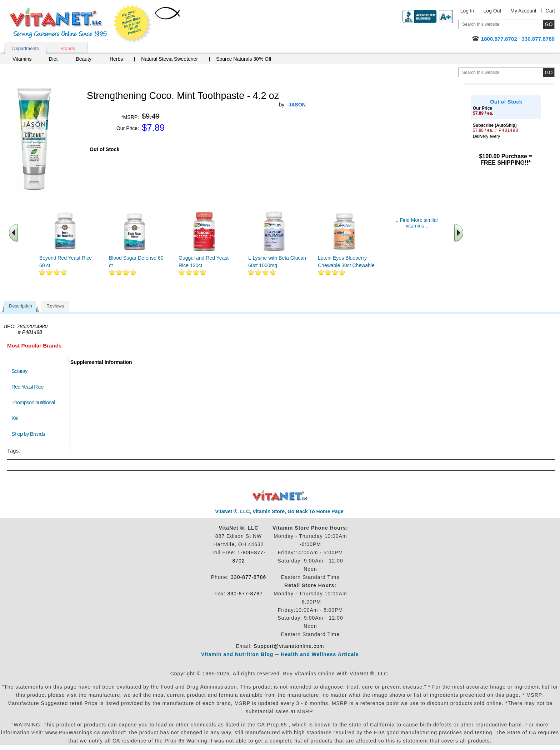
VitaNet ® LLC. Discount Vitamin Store (280, 496)
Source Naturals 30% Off (244, 59)
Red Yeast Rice (27, 387)
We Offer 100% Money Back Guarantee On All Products (132, 24)
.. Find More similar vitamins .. (417, 223)
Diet (53, 59)
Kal (15, 418)
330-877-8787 (245, 594)
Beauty (84, 59)
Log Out (492, 11)
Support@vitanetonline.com (289, 646)
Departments (25, 48)
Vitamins (22, 59)
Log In (467, 11)
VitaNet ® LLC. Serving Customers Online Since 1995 (59, 23)
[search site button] (549, 72)
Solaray (19, 371)
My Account (523, 11)
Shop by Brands (30, 434)
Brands (68, 48)
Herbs (116, 59)
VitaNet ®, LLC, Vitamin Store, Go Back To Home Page (279, 511)
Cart (550, 11)
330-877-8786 (248, 577)
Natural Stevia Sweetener (169, 59)
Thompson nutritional (33, 402)
